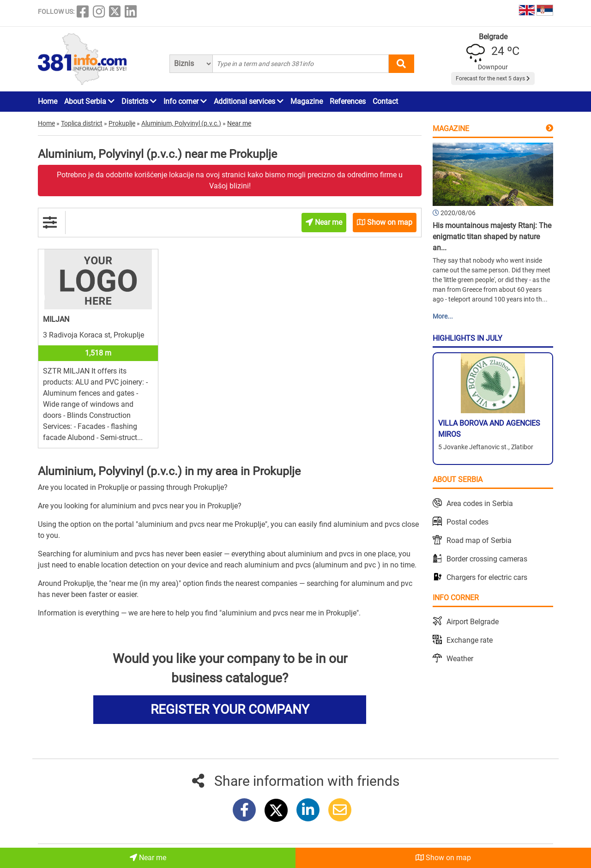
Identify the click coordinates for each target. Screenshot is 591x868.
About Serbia (89, 101)
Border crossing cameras (487, 559)
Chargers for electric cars (487, 577)
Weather (460, 659)
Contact (385, 101)
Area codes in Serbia (480, 503)
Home (48, 101)
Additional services (249, 101)
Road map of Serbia (479, 540)
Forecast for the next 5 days (493, 78)
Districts (139, 101)
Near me (148, 858)
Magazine (307, 101)
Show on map (443, 858)
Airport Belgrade (473, 622)
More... (443, 316)
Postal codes (467, 522)
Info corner (185, 101)
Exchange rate (470, 640)
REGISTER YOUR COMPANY (230, 709)
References (348, 101)
